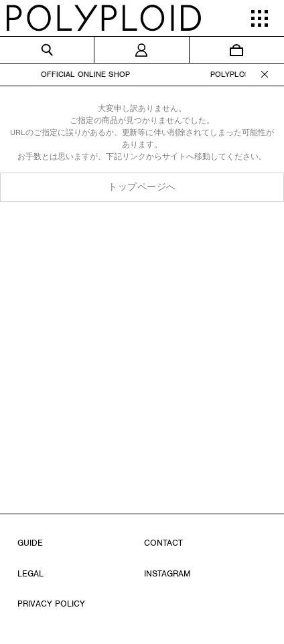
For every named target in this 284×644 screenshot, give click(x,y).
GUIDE (30, 543)
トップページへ (142, 187)
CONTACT (163, 543)
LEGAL (30, 573)
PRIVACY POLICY (51, 604)
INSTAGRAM (167, 573)
